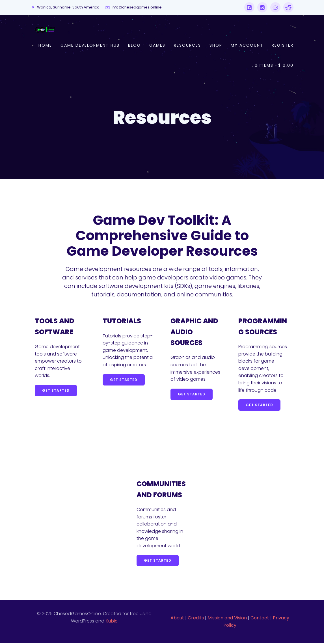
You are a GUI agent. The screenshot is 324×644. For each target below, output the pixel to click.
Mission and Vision (227, 619)
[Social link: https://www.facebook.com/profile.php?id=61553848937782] (249, 7)
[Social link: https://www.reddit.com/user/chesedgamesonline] (287, 7)
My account (247, 46)
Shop (216, 46)
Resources (187, 46)
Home (45, 46)
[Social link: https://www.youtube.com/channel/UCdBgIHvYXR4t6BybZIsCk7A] (274, 7)
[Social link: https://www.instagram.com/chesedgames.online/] (261, 7)
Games (157, 46)
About (177, 619)
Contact (260, 619)
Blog (134, 46)
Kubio (112, 622)
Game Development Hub (90, 46)
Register (283, 46)
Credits (196, 619)
